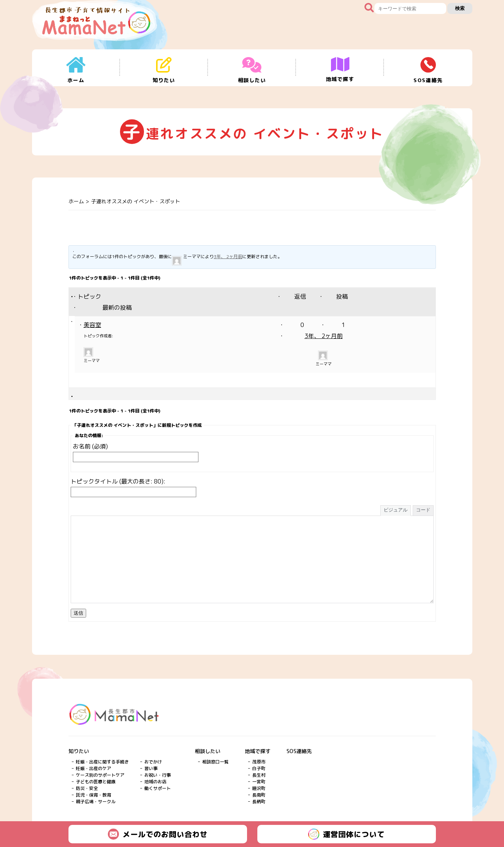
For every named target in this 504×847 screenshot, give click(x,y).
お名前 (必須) (90, 446)
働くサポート (158, 788)
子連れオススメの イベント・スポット (135, 201)
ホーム (76, 201)
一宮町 (259, 782)
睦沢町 (259, 788)
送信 (78, 613)
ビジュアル (396, 510)
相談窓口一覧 (215, 762)
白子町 (259, 768)
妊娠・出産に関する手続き (102, 762)
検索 (460, 8)
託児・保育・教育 (94, 795)
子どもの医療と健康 (96, 782)
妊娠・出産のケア (94, 768)
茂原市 (259, 762)
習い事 (151, 768)
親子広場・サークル (96, 802)
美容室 (92, 325)
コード (423, 510)
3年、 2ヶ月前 (228, 256)
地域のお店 (155, 782)
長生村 (259, 775)
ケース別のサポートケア (100, 775)
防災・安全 (87, 788)
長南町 (259, 795)
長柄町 (259, 802)
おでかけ (153, 762)
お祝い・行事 (158, 775)
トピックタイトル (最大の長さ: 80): (118, 481)
